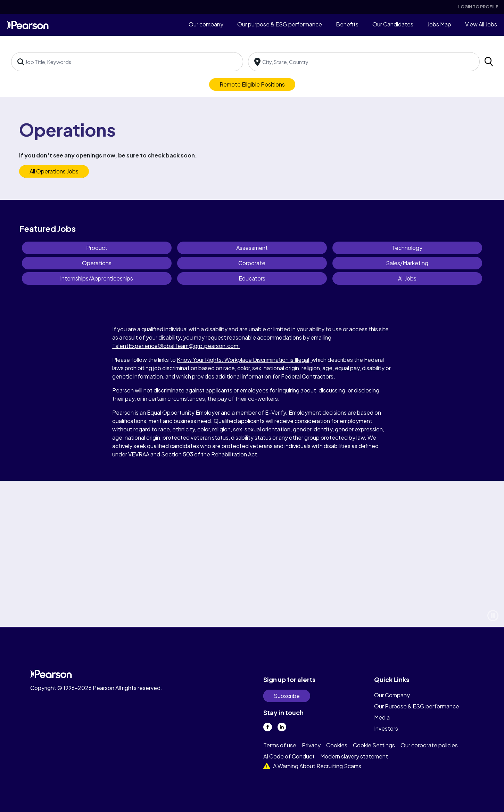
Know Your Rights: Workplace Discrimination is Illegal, (244, 360)
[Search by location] (364, 62)
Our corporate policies (429, 745)
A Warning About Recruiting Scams (312, 766)
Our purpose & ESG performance (280, 24)
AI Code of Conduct (289, 756)
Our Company (392, 695)
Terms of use (280, 745)
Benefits (347, 24)
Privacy (311, 745)
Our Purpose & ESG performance (417, 706)
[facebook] (268, 727)
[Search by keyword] (127, 62)
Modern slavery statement (354, 756)
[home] (28, 25)
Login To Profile (478, 7)
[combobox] (127, 62)
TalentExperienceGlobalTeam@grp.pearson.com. (176, 346)
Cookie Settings (374, 745)
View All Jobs (481, 24)
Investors (386, 728)
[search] (489, 62)
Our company (206, 24)
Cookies (337, 745)
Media (382, 717)
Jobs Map (439, 24)
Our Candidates (393, 24)
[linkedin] (282, 727)
